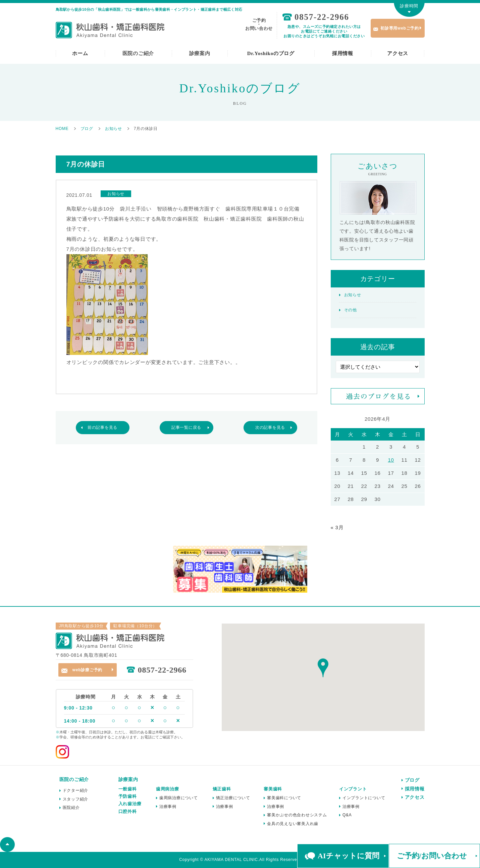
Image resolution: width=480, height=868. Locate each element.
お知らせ (353, 295)
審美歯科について (284, 798)
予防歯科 (128, 796)
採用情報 (343, 53)
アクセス (398, 53)
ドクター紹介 (76, 790)
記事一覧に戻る (186, 427)
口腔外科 (128, 811)
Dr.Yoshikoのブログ (271, 53)
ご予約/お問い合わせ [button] (432, 856)
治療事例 (168, 807)
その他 (351, 310)
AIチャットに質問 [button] (348, 856)
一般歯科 (128, 789)
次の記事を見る (270, 427)
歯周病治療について (179, 798)
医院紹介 (71, 808)
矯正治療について (233, 798)
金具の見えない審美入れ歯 (293, 824)
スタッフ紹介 (76, 799)
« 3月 (337, 527)
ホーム (80, 53)
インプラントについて (364, 798)
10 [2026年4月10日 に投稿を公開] (391, 460)
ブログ (412, 780)
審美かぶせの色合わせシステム (297, 815)
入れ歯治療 (130, 804)
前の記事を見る (102, 427)
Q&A (347, 815)
